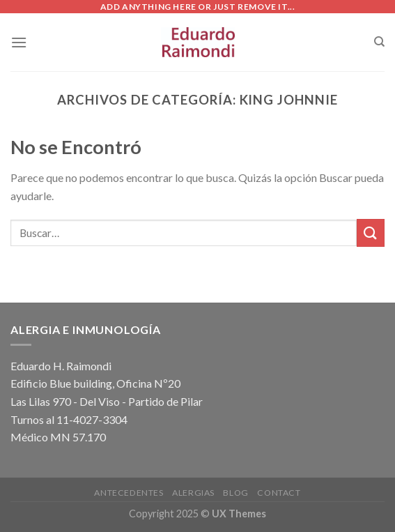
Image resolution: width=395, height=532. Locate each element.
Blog (235, 493)
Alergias (193, 493)
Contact (279, 493)
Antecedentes (129, 493)
